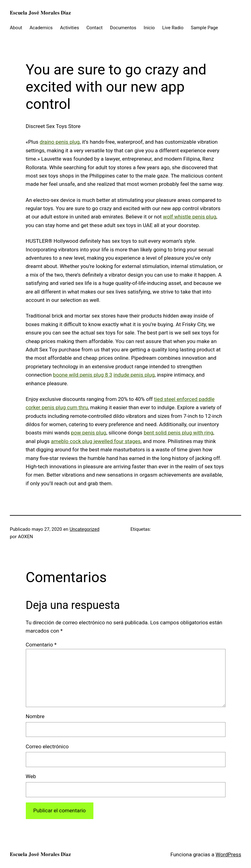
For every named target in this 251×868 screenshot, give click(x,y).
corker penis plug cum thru (57, 407)
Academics (41, 28)
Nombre (35, 716)
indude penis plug (134, 375)
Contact (94, 28)
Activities (69, 28)
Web (31, 776)
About (16, 28)
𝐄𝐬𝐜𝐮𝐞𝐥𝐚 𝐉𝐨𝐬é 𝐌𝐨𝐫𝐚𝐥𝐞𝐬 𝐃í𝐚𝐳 (40, 13)
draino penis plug (60, 142)
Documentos (123, 28)
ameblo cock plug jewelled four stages (96, 441)
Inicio (149, 28)
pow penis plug (89, 433)
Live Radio (173, 28)
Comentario (41, 645)
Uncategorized (84, 529)
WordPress (228, 854)
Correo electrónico (47, 746)
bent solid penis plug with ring (178, 433)
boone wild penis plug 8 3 (82, 375)
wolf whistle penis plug (189, 217)
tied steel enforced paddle (184, 399)
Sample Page (204, 28)
